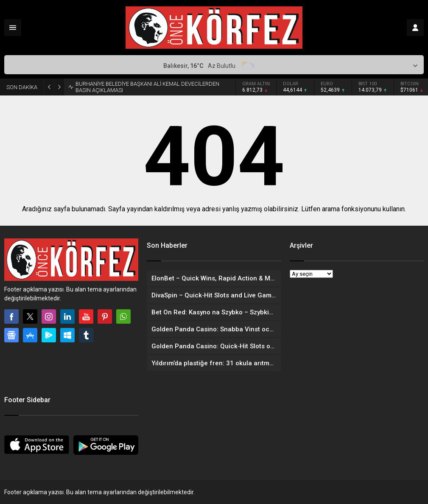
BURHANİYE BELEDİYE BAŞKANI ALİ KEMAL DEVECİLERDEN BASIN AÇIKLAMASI (147, 87)
